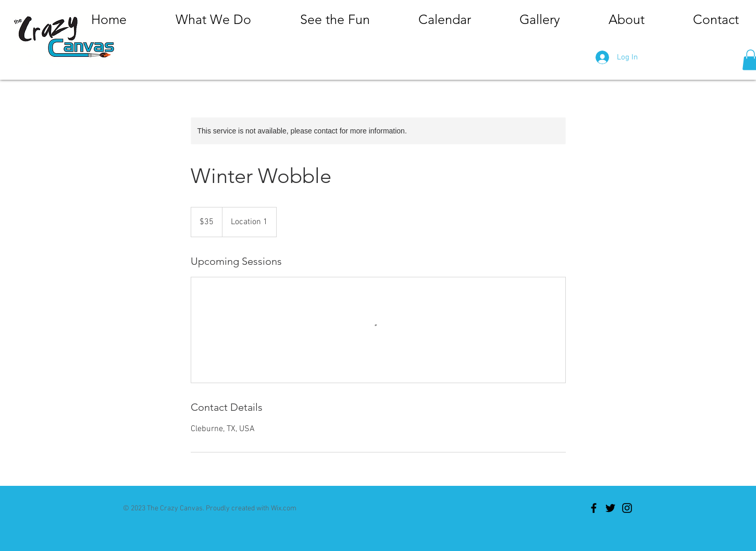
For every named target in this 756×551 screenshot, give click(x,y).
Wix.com (284, 509)
